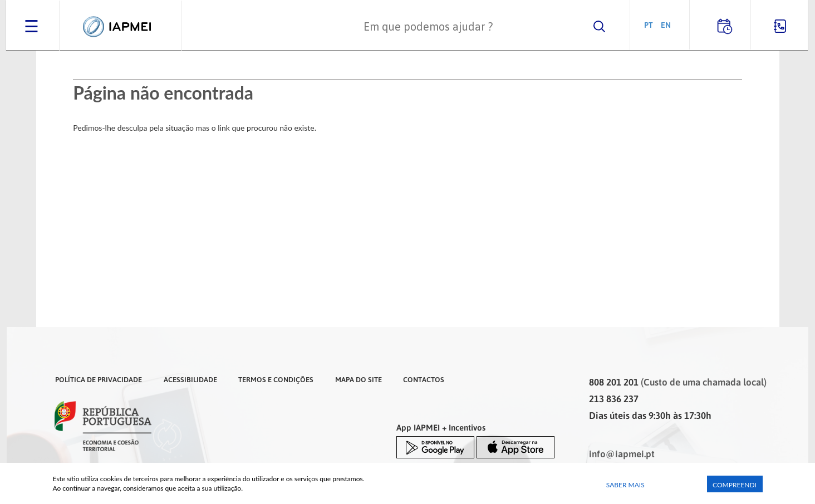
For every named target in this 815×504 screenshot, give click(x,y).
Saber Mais (625, 485)
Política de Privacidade (99, 379)
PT (649, 25)
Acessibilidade (190, 379)
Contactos (424, 379)
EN (666, 25)
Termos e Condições (276, 379)
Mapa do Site (359, 379)
